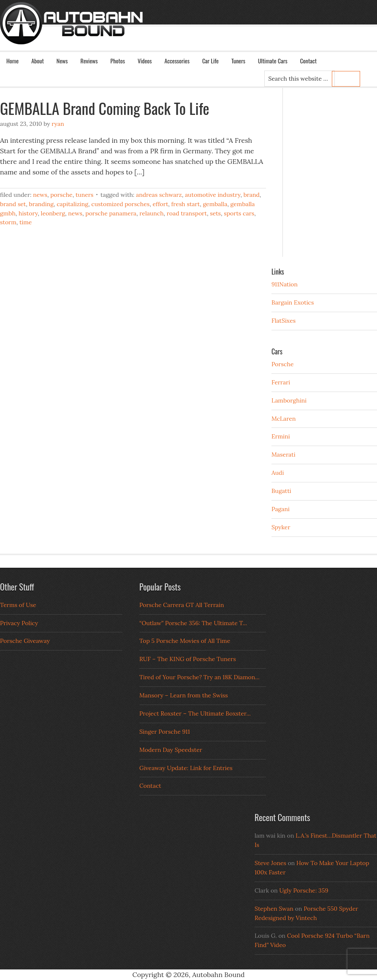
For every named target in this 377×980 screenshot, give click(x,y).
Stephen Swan (274, 909)
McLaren (284, 419)
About (38, 61)
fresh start (186, 204)
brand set (13, 204)
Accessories (177, 61)
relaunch (151, 213)
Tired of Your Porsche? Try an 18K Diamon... (199, 677)
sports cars (239, 213)
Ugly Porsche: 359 (304, 890)
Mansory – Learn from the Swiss (184, 695)
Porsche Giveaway (25, 641)
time (26, 222)
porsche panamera (111, 213)
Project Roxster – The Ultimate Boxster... (195, 713)
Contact (308, 61)
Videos (145, 61)
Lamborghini (289, 400)
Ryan (58, 124)
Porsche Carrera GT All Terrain (182, 605)
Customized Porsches (120, 204)
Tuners (238, 61)
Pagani (281, 509)
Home (12, 61)
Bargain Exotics (293, 302)
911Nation (285, 284)
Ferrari (281, 382)
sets (215, 213)
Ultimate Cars (273, 61)
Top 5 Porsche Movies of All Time (185, 641)
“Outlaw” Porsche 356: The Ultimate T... (193, 623)
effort (160, 204)
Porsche (61, 195)
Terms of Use (18, 605)
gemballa (215, 204)
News (62, 61)
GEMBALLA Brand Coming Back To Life (105, 108)
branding (41, 204)
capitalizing (72, 204)
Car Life (210, 61)
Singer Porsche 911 (165, 732)
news (75, 213)
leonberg (53, 213)
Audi (278, 473)
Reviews (89, 61)
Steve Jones (270, 863)
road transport (187, 213)
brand (252, 195)
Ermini (281, 436)
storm (8, 222)
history (28, 213)
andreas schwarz (159, 195)
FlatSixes (283, 321)
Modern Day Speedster (171, 750)
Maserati (283, 455)
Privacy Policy (19, 623)
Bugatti (281, 491)
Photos (118, 61)
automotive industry (213, 195)
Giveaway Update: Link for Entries (186, 768)
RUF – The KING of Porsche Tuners (188, 659)
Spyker (281, 527)
